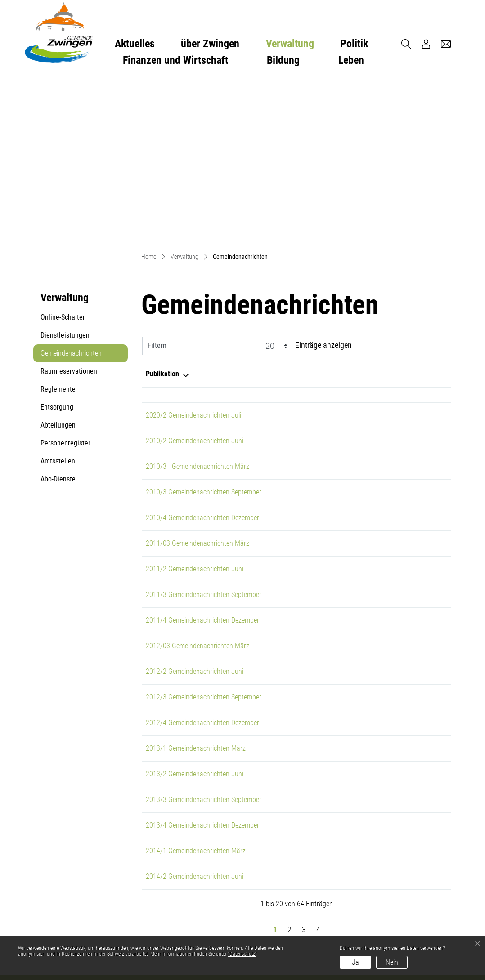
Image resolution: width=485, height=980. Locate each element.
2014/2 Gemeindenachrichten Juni (195, 709)
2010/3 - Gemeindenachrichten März (198, 299)
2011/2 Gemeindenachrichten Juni (195, 401)
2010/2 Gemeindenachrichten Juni (195, 273)
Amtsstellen (58, 293)
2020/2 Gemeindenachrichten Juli (193, 247)
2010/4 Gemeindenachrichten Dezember (202, 350)
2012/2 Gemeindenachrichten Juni (195, 504)
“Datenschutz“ (242, 954)
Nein (392, 962)
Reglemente (58, 221)
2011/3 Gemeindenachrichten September (204, 427)
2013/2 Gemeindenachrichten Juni (195, 606)
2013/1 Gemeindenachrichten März (196, 581)
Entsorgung (57, 239)
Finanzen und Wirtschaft (175, 60)
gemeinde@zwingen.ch (171, 863)
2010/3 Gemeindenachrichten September (204, 324)
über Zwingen (210, 44)
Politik (354, 44)
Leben (351, 60)
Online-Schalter (63, 149)
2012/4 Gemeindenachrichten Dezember (202, 555)
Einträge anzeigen (306, 178)
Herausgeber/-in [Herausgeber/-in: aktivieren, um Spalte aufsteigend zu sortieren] (349, 206)
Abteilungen (58, 257)
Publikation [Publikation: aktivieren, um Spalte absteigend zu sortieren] (162, 206)
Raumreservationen (69, 203)
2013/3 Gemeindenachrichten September (204, 632)
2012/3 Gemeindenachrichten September (204, 529)
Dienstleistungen (65, 167)
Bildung (283, 60)
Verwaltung (290, 44)
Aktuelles (135, 44)
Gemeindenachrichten (71, 188)
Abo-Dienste (58, 311)
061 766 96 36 (157, 852)
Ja (355, 962)
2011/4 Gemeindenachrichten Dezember (202, 452)
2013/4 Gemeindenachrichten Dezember (202, 657)
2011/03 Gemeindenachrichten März (198, 376)
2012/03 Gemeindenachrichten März (198, 478)
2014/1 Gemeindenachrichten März (196, 683)
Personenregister (65, 275)
